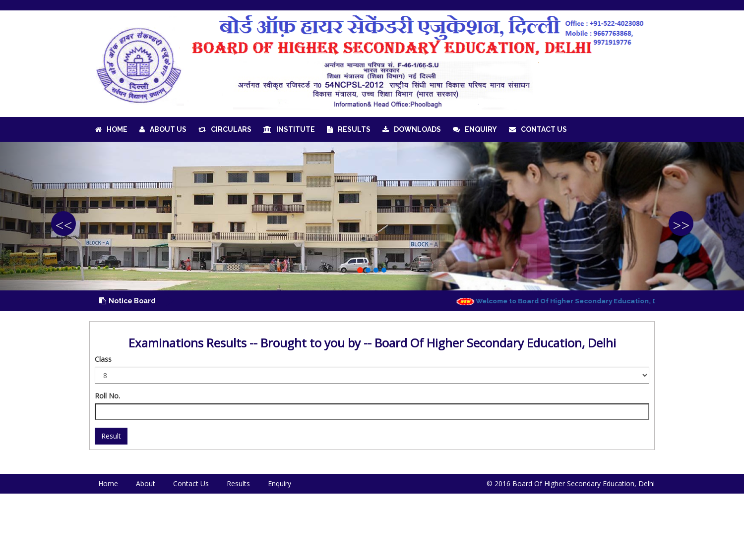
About (146, 483)
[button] (56, 216)
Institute (289, 129)
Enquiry (475, 129)
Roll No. (107, 396)
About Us (163, 129)
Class (103, 359)
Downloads (412, 129)
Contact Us (538, 129)
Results (349, 129)
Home (111, 129)
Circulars (225, 129)
